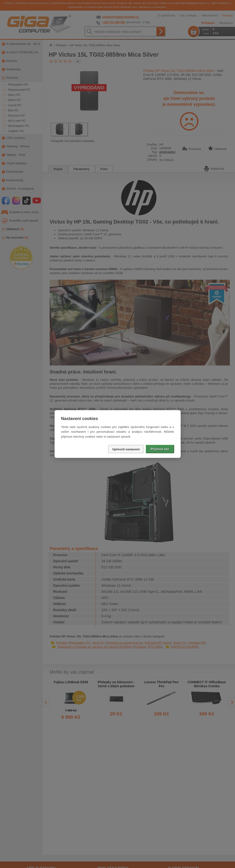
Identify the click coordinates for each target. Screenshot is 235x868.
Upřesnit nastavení (126, 449)
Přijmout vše (160, 449)
